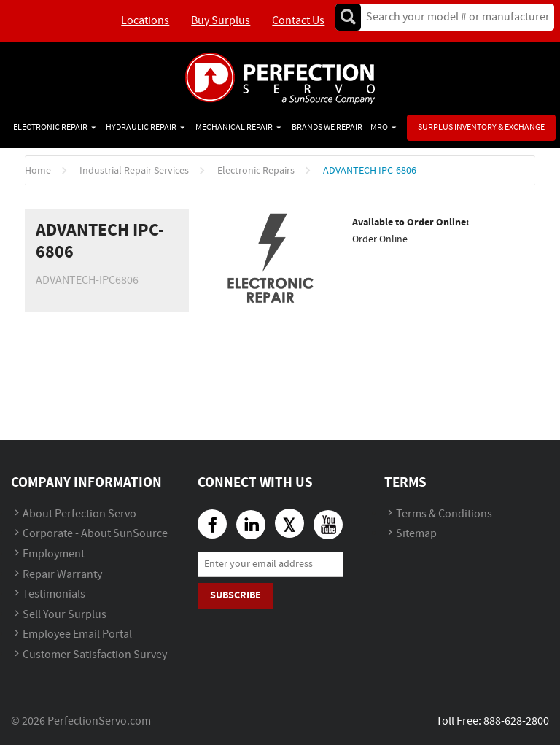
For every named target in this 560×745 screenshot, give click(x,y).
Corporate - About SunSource (95, 534)
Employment (54, 554)
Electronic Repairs (256, 171)
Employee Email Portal (77, 634)
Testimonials (54, 594)
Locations (145, 21)
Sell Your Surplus (65, 615)
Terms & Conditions (444, 514)
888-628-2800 (516, 721)
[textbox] (452, 17)
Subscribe (236, 595)
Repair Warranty (62, 575)
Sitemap (416, 534)
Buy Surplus (221, 21)
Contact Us (298, 21)
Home (38, 171)
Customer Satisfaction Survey (95, 655)
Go (348, 17)
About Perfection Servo (79, 514)
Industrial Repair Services (134, 171)
